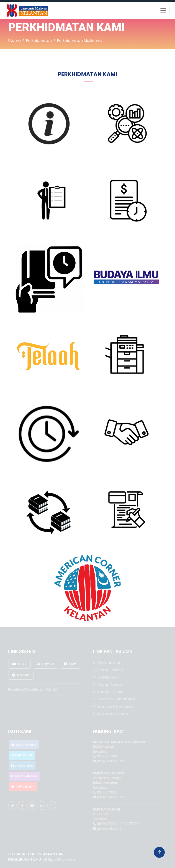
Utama (14, 41)
